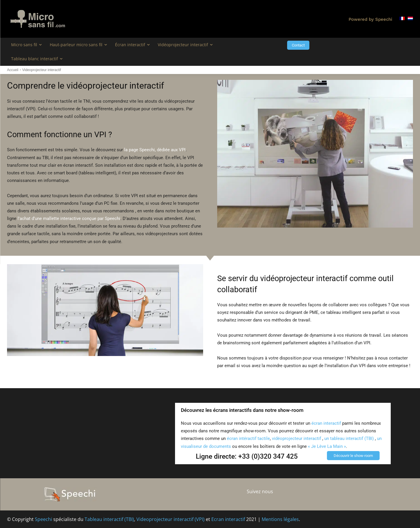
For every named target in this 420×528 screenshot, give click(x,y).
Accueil (13, 70)
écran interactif (326, 423)
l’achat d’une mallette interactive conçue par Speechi (69, 219)
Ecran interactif (228, 519)
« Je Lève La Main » (327, 446)
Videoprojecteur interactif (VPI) (170, 519)
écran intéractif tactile (248, 438)
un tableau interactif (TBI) (350, 438)
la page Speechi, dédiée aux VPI (155, 150)
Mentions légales (280, 519)
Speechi (43, 519)
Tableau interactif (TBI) (109, 519)
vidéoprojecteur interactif (296, 438)
